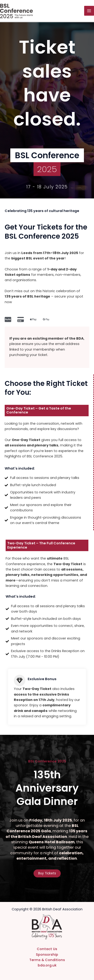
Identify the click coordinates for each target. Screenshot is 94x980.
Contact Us (47, 949)
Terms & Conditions (47, 960)
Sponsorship (47, 955)
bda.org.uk (47, 965)
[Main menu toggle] (89, 11)
